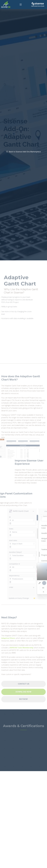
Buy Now (23, 704)
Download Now (23, 697)
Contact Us (24, 689)
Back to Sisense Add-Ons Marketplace (24, 152)
